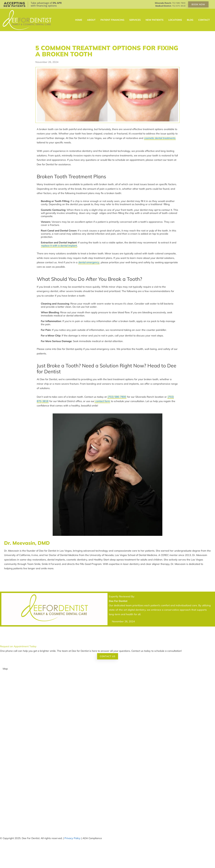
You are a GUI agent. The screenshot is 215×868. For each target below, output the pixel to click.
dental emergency (89, 262)
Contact (204, 20)
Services (135, 20)
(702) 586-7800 (117, 397)
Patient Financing (112, 20)
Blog (190, 20)
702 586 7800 (179, 3)
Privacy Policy (72, 838)
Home (79, 20)
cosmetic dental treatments (160, 138)
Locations (175, 20)
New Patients (155, 20)
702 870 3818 (179, 6)
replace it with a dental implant (59, 246)
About (91, 20)
